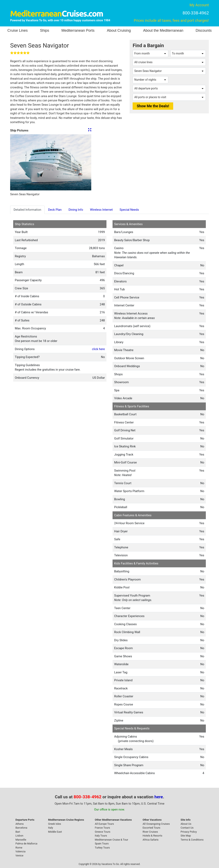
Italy (50, 828)
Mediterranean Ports (78, 30)
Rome (19, 848)
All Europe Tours (104, 824)
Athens (20, 824)
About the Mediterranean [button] (163, 30)
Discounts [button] (204, 30)
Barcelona (21, 828)
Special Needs (129, 210)
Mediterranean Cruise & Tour (112, 840)
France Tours (103, 828)
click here (98, 349)
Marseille (21, 840)
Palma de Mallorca (26, 844)
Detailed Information (27, 210)
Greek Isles (55, 824)
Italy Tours (101, 836)
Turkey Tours (102, 848)
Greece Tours (103, 832)
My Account (199, 5)
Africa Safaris (150, 840)
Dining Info (76, 210)
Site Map (186, 836)
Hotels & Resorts (152, 836)
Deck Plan (55, 210)
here (159, 797)
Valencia (20, 851)
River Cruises (150, 832)
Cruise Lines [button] (17, 30)
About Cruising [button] (119, 30)
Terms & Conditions (192, 840)
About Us (186, 824)
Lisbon (19, 836)
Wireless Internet (101, 210)
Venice (19, 856)
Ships (45, 30)
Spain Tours (102, 844)
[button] (16, 162)
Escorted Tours (151, 828)
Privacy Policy (189, 832)
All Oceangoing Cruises (156, 824)
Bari (18, 832)
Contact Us (187, 828)
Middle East (55, 832)
